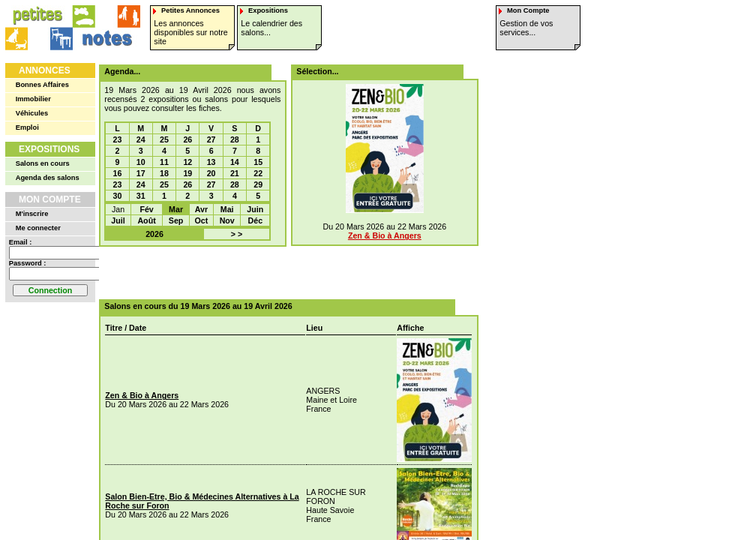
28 (235, 139)
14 (235, 162)
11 (164, 162)
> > (237, 234)
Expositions (49, 149)
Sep (176, 220)
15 (258, 162)
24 (141, 139)
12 (187, 162)
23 (118, 139)
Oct (202, 220)
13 (211, 162)
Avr (201, 209)
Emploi (27, 127)
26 (187, 139)
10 (141, 162)
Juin (255, 209)
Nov (227, 220)
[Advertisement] (283, 273)
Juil (118, 220)
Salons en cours (43, 163)
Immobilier (33, 99)
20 (211, 173)
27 (211, 139)
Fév (146, 209)
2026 (154, 234)
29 (258, 184)
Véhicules (32, 113)
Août (146, 220)
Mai (227, 209)
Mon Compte (50, 199)
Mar (176, 209)
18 (164, 173)
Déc (256, 220)
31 (141, 196)
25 (164, 139)
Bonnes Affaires (42, 85)
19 (187, 173)
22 (258, 173)
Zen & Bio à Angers (385, 235)
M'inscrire (32, 214)
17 (141, 173)
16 (118, 173)
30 (118, 196)
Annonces (45, 70)
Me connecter (38, 228)
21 (235, 173)
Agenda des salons (48, 178)
